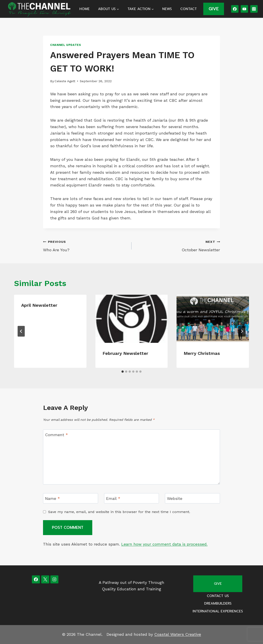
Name (52, 498)
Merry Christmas (202, 353)
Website (175, 498)
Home (84, 9)
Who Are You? (85, 245)
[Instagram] (254, 9)
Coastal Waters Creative (178, 634)
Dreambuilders (218, 603)
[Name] (71, 498)
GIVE (214, 9)
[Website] (192, 498)
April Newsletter (39, 305)
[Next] (242, 331)
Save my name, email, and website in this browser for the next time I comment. (119, 512)
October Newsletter (178, 245)
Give (218, 584)
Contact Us (218, 596)
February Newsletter (125, 353)
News (167, 9)
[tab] (123, 372)
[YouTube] (244, 9)
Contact (189, 9)
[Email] (132, 498)
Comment (57, 435)
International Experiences (218, 611)
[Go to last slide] (21, 331)
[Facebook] (235, 9)
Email (113, 498)
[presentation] (132, 319)
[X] (45, 579)
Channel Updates (66, 45)
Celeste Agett (65, 81)
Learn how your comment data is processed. (164, 544)
